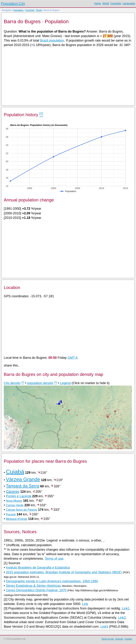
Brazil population (52, 40)
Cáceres (12, 491)
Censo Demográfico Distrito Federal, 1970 (36, 590)
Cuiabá (15, 472)
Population (18, 10)
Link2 (122, 618)
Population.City (13, 4)
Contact (128, 639)
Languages (129, 3)
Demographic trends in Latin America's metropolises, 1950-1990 (52, 581)
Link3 (104, 627)
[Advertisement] (68, 76)
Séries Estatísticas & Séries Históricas (33, 586)
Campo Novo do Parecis (21, 510)
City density (12, 383)
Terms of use (54, 559)
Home (97, 3)
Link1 (126, 608)
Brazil (39, 10)
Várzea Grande (23, 479)
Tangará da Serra (22, 486)
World (106, 3)
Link (85, 604)
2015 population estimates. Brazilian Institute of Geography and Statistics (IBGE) (64, 572)
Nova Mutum (14, 501)
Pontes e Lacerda (18, 496)
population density (40, 383)
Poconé (11, 514)
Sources (119, 639)
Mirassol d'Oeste (17, 519)
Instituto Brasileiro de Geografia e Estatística (38, 568)
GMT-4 (72, 358)
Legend (65, 383)
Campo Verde (15, 505)
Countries (116, 3)
